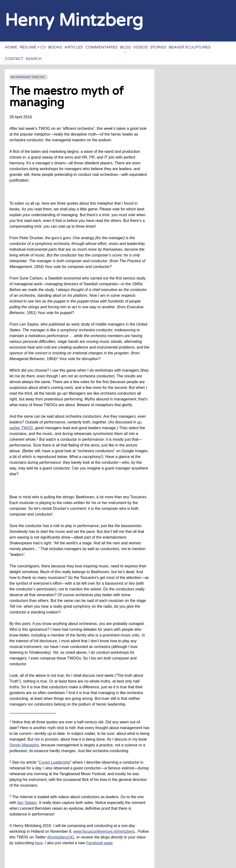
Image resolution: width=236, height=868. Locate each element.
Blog (125, 47)
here (39, 843)
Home (11, 47)
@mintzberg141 (60, 837)
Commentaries (101, 47)
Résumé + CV (33, 47)
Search (34, 59)
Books (55, 47)
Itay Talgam (27, 803)
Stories (158, 47)
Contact (14, 59)
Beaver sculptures (190, 47)
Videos (141, 47)
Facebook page (99, 843)
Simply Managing (24, 745)
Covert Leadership (55, 762)
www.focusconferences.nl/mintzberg (104, 831)
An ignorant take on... (28, 77)
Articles (74, 47)
